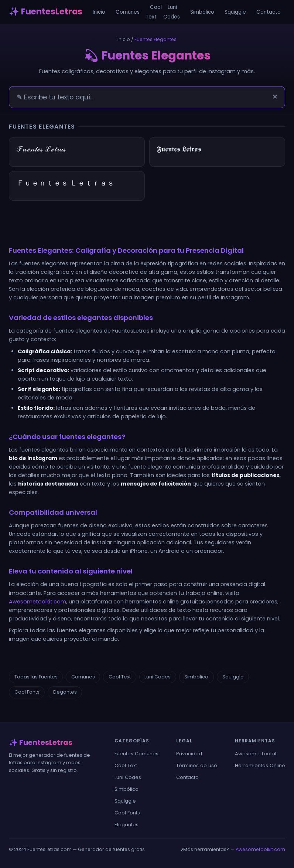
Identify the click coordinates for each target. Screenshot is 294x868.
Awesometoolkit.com (37, 602)
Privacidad (189, 754)
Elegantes (65, 692)
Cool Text (154, 12)
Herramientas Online (260, 765)
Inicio (99, 12)
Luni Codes (172, 12)
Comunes (128, 12)
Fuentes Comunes (136, 754)
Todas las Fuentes (36, 677)
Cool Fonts (27, 692)
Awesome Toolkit (256, 754)
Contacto (269, 12)
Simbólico (202, 12)
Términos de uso (197, 765)
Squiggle (235, 12)
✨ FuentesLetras (46, 11)
